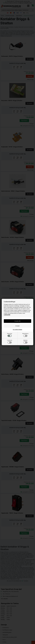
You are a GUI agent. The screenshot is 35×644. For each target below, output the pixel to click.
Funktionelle (10, 342)
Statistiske (25, 342)
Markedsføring (25, 335)
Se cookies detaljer (17, 330)
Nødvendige (10, 335)
